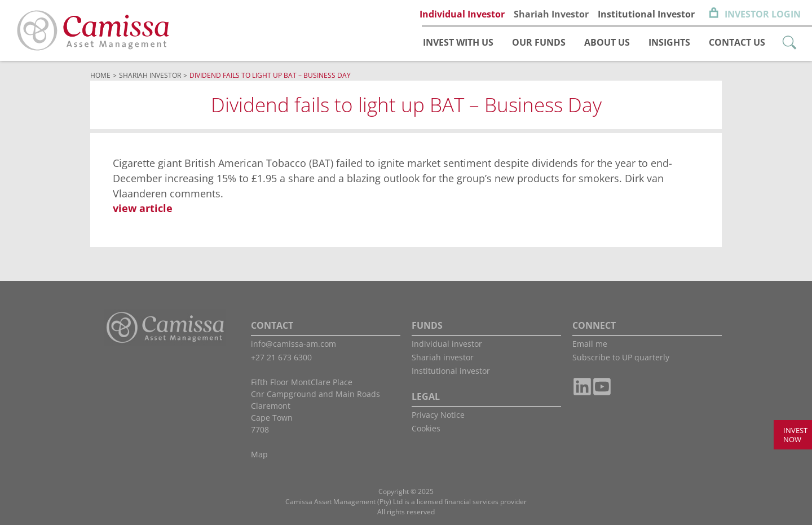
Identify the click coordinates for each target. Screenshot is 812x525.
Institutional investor (451, 371)
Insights (669, 42)
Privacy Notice (438, 415)
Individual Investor (462, 14)
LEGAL (426, 396)
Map (259, 454)
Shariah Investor (551, 14)
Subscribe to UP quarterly (621, 357)
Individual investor (447, 344)
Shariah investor (443, 357)
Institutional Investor (646, 14)
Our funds (539, 42)
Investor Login (763, 14)
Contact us (737, 42)
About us (607, 42)
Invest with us (458, 42)
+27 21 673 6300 (281, 357)
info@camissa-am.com (294, 344)
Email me (590, 344)
